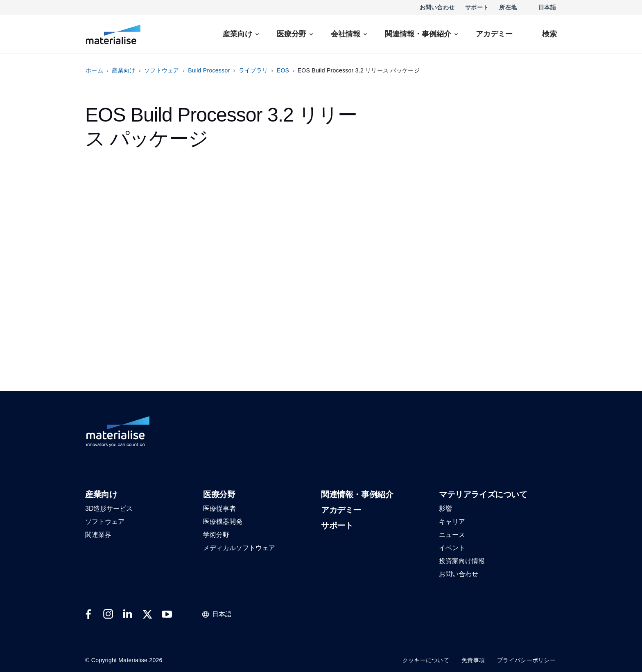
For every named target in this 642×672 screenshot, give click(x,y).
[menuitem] (242, 34)
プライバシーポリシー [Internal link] (526, 660)
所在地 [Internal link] (508, 7)
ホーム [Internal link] (94, 70)
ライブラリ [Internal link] (253, 70)
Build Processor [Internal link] (209, 70)
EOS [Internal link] (283, 70)
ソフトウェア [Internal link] (162, 70)
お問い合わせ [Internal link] (437, 7)
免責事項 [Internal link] (473, 660)
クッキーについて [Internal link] (426, 660)
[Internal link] (113, 34)
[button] (101, 495)
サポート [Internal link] (477, 7)
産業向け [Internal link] (123, 70)
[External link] (88, 614)
